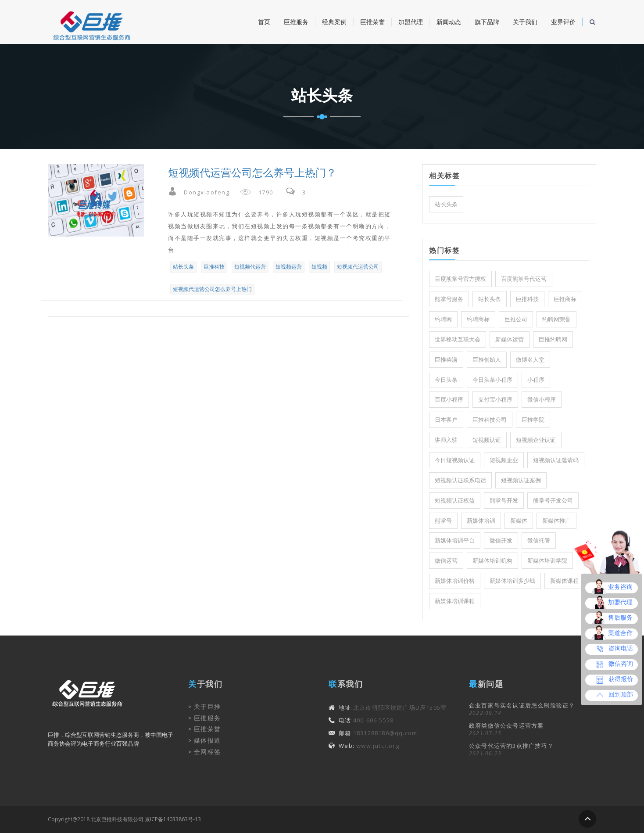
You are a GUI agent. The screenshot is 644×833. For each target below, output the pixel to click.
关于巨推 (207, 707)
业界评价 (563, 22)
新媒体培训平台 (455, 540)
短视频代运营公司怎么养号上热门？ (252, 173)
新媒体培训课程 (455, 601)
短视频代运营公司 (358, 267)
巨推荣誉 (372, 22)
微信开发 (501, 540)
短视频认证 (487, 440)
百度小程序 (449, 400)
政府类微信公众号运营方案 (506, 725)
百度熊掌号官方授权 (460, 279)
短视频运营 (289, 267)
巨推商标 (565, 299)
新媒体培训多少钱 (512, 581)
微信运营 (446, 561)
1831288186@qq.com (385, 733)
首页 (264, 22)
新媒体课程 (564, 581)
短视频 (319, 267)
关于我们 (525, 22)
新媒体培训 (481, 521)
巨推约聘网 (553, 339)
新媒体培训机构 (492, 561)
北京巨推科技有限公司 (117, 819)
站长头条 (183, 267)
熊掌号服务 (449, 299)
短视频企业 (504, 460)
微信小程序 (542, 400)
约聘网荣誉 (556, 319)
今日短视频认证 (455, 460)
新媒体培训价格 (455, 581)
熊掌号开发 (504, 501)
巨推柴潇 (446, 360)
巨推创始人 (487, 360)
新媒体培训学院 (547, 561)
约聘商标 (478, 319)
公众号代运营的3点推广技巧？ (511, 746)
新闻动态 (449, 22)
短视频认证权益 (455, 501)
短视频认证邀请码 (556, 460)
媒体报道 (207, 740)
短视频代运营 (250, 267)
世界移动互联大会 (458, 339)
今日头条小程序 (492, 380)
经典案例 (334, 22)
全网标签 (207, 752)
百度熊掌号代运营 (524, 279)
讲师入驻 (446, 440)
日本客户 (446, 420)
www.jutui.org (377, 746)
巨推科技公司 (490, 420)
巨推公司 (516, 319)
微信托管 (539, 540)
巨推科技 (214, 267)
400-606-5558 (373, 720)
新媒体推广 (556, 521)
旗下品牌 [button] (487, 22)
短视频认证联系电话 (460, 480)
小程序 (536, 380)
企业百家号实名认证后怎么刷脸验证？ (522, 705)
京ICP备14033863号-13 (173, 819)
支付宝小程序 (495, 400)
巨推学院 (533, 420)
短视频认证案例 (521, 480)
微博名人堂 (530, 360)
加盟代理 (411, 22)
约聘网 (443, 319)
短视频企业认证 (536, 440)
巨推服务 (296, 22)
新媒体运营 (510, 339)
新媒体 (519, 521)
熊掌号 (443, 521)
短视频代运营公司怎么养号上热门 (212, 289)
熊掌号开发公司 (553, 501)
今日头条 (446, 380)
